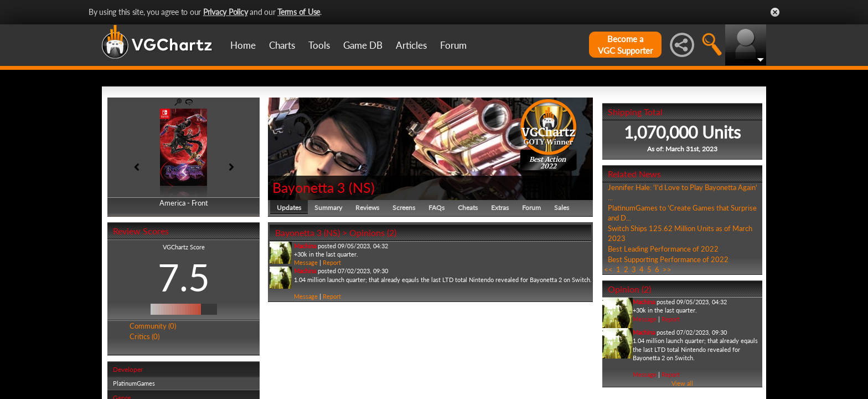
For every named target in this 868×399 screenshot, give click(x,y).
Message (306, 262)
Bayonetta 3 (309, 187)
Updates (289, 208)
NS (362, 187)
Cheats (468, 208)
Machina (305, 246)
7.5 (184, 277)
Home (243, 45)
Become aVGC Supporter (625, 45)
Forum (453, 45)
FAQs (436, 208)
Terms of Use (299, 12)
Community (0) (153, 326)
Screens (404, 208)
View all (682, 383)
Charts (282, 45)
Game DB (363, 45)
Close (775, 12)
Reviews (367, 208)
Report (332, 262)
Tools (319, 45)
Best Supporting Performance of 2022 (668, 259)
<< (608, 269)
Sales (562, 208)
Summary (328, 208)
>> (667, 269)
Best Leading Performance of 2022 (663, 249)
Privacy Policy (226, 12)
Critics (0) (144, 336)
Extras (500, 208)
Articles (411, 45)
